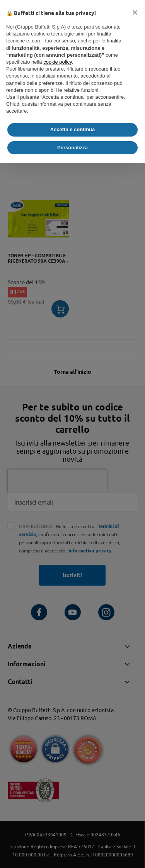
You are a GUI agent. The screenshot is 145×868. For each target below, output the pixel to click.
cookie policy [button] (57, 62)
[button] (135, 12)
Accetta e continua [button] (73, 129)
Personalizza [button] (72, 148)
